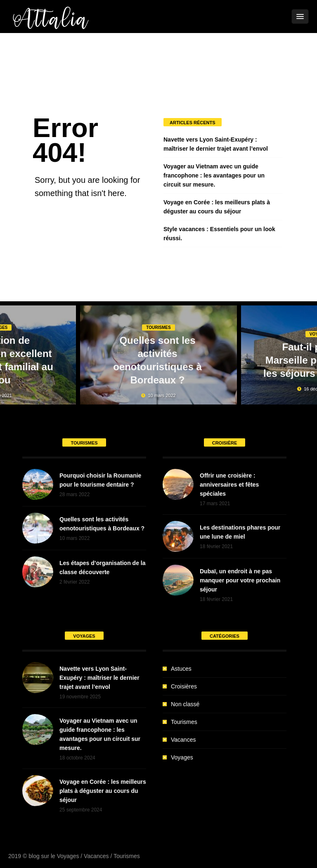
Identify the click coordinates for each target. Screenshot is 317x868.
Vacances (183, 740)
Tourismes (158, 328)
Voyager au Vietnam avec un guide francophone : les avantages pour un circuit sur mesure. (214, 175)
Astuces (181, 669)
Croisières (184, 686)
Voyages (182, 757)
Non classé (185, 704)
